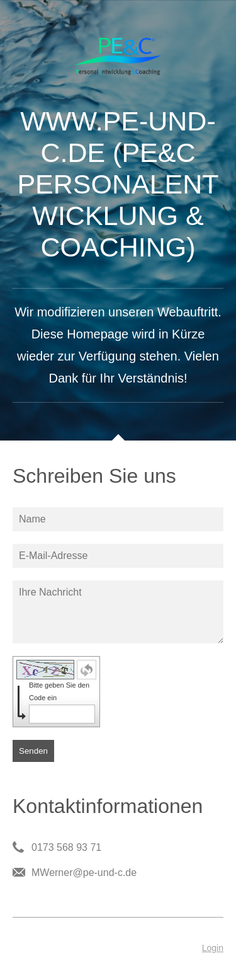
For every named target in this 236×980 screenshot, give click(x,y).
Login (213, 948)
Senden (33, 751)
